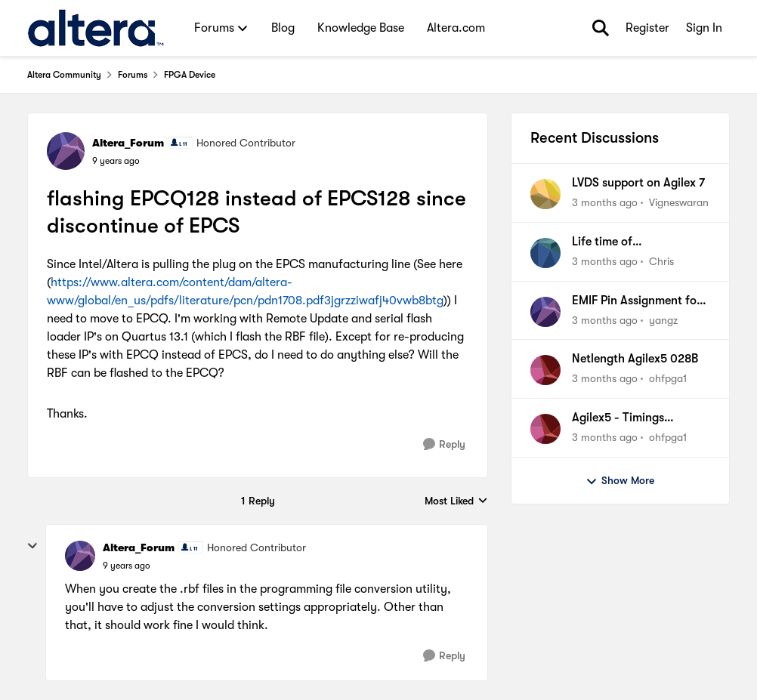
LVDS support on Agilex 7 (638, 183)
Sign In (704, 28)
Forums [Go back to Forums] (133, 75)
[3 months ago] (605, 203)
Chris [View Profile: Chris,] (661, 261)
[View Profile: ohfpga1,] (545, 370)
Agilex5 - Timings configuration (618, 418)
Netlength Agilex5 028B (635, 359)
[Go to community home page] (96, 28)
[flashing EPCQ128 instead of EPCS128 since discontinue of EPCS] (127, 566)
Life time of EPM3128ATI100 (614, 242)
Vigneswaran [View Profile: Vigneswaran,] (679, 202)
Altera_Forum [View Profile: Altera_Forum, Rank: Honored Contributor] (128, 143)
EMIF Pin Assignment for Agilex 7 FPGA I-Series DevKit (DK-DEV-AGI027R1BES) (636, 301)
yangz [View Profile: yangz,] (663, 319)
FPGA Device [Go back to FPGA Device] (190, 75)
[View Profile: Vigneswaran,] (545, 194)
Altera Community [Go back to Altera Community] (64, 75)
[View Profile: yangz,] (545, 312)
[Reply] (444, 444)
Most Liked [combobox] (456, 502)
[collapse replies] (32, 546)
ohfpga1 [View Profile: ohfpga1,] (668, 378)
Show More (620, 481)
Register (647, 28)
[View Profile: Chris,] (545, 253)
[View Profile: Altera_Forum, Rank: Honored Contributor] (66, 151)
